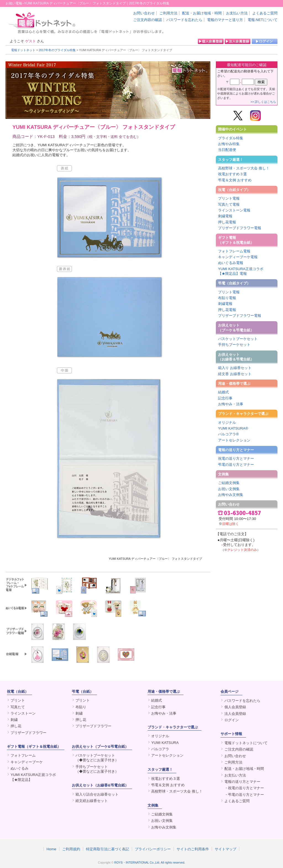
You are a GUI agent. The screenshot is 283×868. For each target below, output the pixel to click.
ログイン (232, 720)
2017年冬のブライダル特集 (57, 50)
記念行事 (225, 398)
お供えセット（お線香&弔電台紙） (100, 785)
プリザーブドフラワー (28, 733)
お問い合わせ (144, 13)
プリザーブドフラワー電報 (240, 228)
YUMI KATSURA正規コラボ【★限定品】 (33, 777)
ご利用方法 (168, 13)
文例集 (223, 474)
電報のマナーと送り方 (225, 20)
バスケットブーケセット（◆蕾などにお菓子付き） (97, 758)
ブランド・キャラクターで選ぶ (243, 414)
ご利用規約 (71, 849)
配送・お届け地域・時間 (202, 13)
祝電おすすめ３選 (232, 174)
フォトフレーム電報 (234, 251)
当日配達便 (227, 150)
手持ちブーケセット (234, 345)
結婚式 (223, 392)
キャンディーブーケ (27, 762)
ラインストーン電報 (234, 210)
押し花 (16, 726)
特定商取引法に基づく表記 (108, 849)
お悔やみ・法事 (231, 404)
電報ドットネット (23, 50)
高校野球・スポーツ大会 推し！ (244, 168)
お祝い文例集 (229, 489)
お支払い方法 (237, 13)
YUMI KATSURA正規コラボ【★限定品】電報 (241, 271)
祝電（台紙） (18, 691)
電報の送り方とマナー (236, 450)
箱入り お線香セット (235, 368)
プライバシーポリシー (153, 849)
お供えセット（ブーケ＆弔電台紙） (236, 328)
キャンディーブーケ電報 (238, 257)
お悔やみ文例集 (231, 495)
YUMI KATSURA (165, 743)
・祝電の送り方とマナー (244, 788)
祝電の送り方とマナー (236, 458)
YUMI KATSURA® (233, 428)
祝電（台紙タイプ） (234, 190)
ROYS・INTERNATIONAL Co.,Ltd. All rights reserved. (150, 862)
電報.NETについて (263, 20)
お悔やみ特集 (229, 144)
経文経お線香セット (92, 801)
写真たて (18, 707)
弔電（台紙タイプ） (234, 283)
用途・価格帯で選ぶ (234, 384)
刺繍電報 (225, 216)
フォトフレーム (23, 755)
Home (51, 849)
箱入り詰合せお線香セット (97, 794)
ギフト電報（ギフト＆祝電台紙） (236, 240)
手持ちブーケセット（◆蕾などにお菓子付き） (97, 769)
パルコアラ (160, 749)
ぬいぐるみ (19, 768)
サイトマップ (226, 849)
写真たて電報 (229, 204)
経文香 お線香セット (235, 374)
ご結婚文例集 (229, 483)
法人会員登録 (235, 714)
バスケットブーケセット (238, 339)
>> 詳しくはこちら (263, 102)
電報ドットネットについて (246, 743)
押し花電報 (227, 222)
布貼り (81, 707)
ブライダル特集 (231, 138)
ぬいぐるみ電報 (231, 263)
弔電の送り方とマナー (236, 465)
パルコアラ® (228, 434)
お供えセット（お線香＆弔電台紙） (236, 357)
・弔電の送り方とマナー (244, 795)
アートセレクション (234, 440)
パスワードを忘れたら (184, 20)
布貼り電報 (227, 298)
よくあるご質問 (265, 13)
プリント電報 (229, 198)
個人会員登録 (235, 707)
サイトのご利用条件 (193, 849)
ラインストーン (23, 713)
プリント (18, 700)
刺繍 (14, 720)
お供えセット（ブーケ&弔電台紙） (100, 747)
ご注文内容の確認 (148, 20)
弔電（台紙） (83, 691)
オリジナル (227, 423)
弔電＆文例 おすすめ (235, 180)
